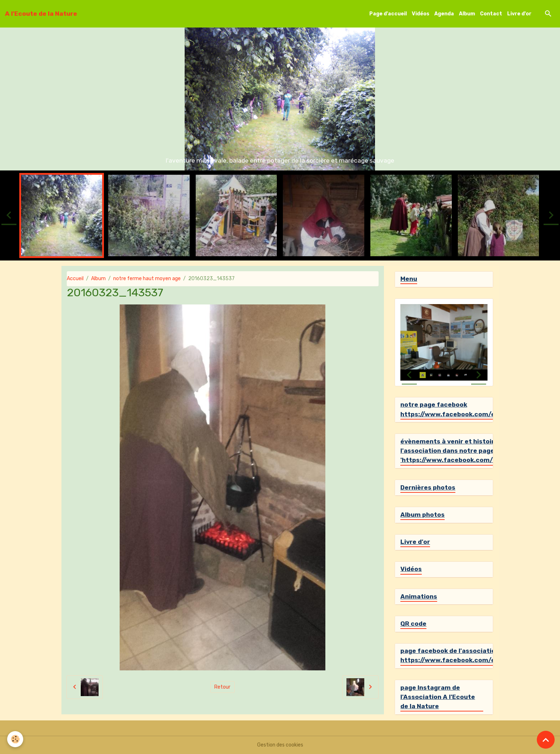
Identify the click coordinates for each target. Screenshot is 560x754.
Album (467, 14)
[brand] (41, 14)
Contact (491, 14)
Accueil (75, 279)
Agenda (444, 14)
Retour (222, 687)
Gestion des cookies (280, 745)
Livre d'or (519, 14)
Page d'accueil (388, 14)
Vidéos (421, 14)
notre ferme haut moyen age (147, 279)
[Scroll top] (546, 740)
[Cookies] (15, 739)
